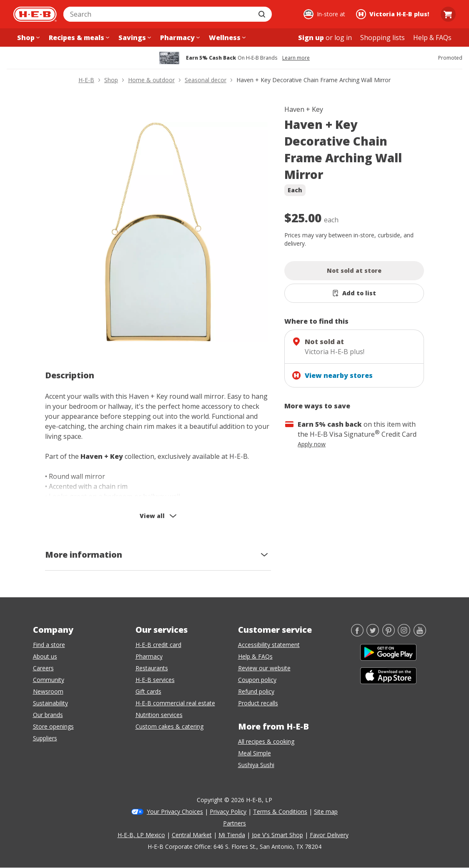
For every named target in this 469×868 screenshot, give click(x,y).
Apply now (312, 444)
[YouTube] (420, 634)
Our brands (48, 715)
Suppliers (45, 738)
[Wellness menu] (226, 38)
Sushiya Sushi (256, 765)
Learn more (296, 58)
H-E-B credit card (158, 645)
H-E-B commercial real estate (175, 703)
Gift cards (148, 691)
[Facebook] (357, 634)
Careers (43, 668)
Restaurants (152, 668)
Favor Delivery (329, 835)
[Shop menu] (28, 38)
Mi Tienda (232, 835)
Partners (234, 823)
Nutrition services (159, 715)
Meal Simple (255, 753)
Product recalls (258, 703)
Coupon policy (257, 680)
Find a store (49, 645)
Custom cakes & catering (169, 726)
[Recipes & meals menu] (78, 38)
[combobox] (158, 14)
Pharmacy (149, 656)
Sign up (311, 38)
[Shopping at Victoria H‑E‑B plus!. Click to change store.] (394, 14)
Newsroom (48, 691)
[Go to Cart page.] (448, 14)
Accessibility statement (269, 645)
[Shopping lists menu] (382, 38)
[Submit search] (263, 14)
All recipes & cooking (266, 741)
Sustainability (50, 703)
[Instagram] (404, 634)
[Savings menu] (134, 38)
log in (343, 38)
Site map (326, 811)
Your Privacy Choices (175, 811)
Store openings (53, 726)
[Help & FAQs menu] (432, 38)
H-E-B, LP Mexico (141, 835)
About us (45, 656)
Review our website (264, 668)
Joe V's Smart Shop (277, 835)
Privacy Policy (228, 811)
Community (49, 680)
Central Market (192, 835)
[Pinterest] (389, 634)
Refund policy (256, 691)
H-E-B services (155, 680)
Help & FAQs (255, 656)
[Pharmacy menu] (179, 38)
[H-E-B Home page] (35, 14)
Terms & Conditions (280, 811)
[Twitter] (373, 634)
